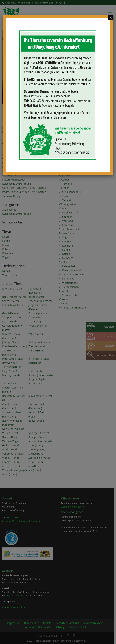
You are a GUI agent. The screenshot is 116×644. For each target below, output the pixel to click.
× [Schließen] (111, 17)
